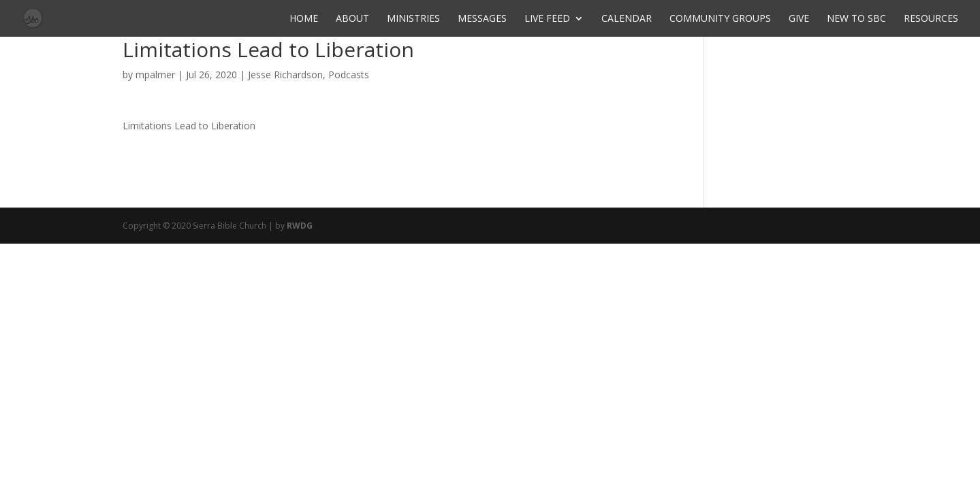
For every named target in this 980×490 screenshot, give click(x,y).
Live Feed (547, 19)
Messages (482, 19)
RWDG (300, 226)
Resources (931, 19)
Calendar (627, 19)
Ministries (413, 19)
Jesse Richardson (285, 75)
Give (799, 19)
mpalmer (155, 75)
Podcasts (349, 75)
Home (304, 19)
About (352, 19)
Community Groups (720, 19)
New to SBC (856, 19)
